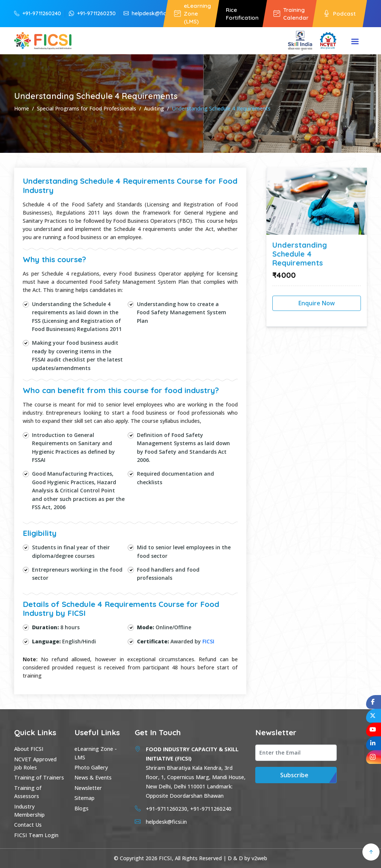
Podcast (340, 14)
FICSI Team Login (36, 835)
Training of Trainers (39, 777)
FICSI (208, 641)
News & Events (93, 777)
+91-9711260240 (38, 13)
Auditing (154, 108)
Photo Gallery (91, 767)
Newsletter (88, 788)
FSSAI (39, 359)
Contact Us (28, 825)
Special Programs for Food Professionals (87, 108)
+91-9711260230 (92, 13)
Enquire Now (317, 303)
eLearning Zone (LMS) (193, 14)
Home (22, 108)
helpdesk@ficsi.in (149, 13)
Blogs (81, 808)
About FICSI (29, 749)
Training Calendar (291, 14)
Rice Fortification (242, 14)
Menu (355, 42)
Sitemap (84, 798)
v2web (259, 858)
